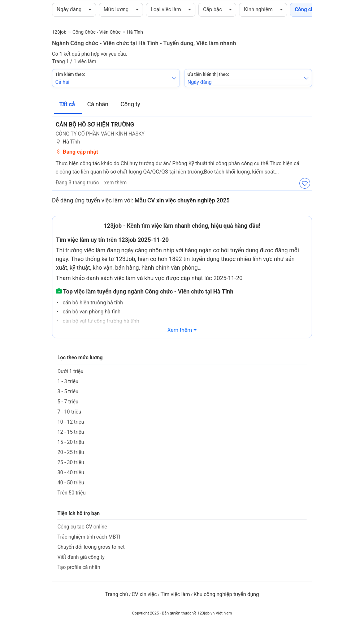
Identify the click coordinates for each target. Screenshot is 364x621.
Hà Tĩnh (68, 142)
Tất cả (68, 104)
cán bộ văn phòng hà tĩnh (91, 312)
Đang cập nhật (77, 152)
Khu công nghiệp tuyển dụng (226, 594)
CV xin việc (144, 594)
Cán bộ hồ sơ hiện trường (95, 125)
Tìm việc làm (175, 594)
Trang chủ (116, 594)
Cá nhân (99, 104)
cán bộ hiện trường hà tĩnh (92, 303)
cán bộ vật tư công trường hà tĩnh (100, 321)
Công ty (130, 104)
